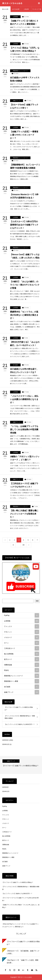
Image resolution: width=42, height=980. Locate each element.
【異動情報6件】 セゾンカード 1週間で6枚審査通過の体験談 (25, 166)
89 (24, 545)
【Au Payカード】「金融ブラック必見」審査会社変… (23, 961)
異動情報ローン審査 (22, 681)
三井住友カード (22, 648)
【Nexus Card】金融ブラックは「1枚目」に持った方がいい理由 (25, 256)
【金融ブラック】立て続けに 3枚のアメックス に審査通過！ (24, 22)
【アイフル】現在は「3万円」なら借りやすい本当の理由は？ (25, 49)
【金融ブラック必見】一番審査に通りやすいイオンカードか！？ (24, 135)
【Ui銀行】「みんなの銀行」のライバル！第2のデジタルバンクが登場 (25, 285)
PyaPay (22, 615)
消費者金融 (22, 665)
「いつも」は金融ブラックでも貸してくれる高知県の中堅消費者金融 (24, 430)
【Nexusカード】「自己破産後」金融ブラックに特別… (23, 952)
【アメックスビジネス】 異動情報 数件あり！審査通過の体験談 (20, 717)
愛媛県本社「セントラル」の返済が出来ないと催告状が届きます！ (24, 315)
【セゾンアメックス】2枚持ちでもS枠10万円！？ (20, 724)
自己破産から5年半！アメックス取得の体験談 (25, 79)
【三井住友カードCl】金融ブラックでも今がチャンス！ (24, 485)
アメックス (22, 626)
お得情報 (15, 17)
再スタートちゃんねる (12, 3)
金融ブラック (17, 101)
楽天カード (22, 659)
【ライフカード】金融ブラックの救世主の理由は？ (19, 708)
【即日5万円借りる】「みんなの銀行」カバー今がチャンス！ (25, 344)
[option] (21, 765)
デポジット (22, 632)
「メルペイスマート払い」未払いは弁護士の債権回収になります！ (24, 399)
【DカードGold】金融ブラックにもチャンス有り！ (24, 106)
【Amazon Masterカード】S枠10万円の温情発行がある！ (24, 196)
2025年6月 (5, 740)
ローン (22, 643)
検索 (37, 601)
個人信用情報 (22, 654)
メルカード (22, 637)
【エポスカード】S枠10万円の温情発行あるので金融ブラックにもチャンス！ (24, 225)
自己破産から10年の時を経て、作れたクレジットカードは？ (24, 371)
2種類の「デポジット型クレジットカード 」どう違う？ (25, 458)
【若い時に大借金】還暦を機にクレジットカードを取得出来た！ (24, 514)
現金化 (22, 670)
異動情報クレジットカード (20, 71)
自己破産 (15, 365)
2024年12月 (6, 744)
